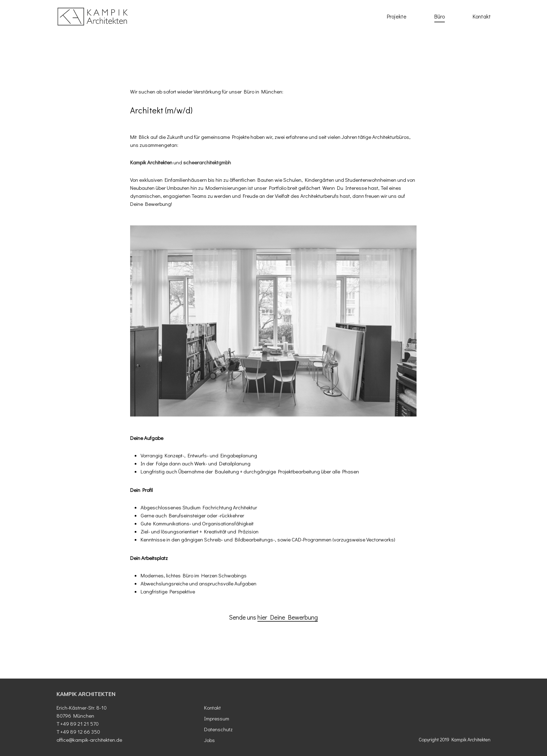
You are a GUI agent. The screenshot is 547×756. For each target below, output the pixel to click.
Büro (440, 16)
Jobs (209, 740)
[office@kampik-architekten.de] (126, 740)
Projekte (397, 16)
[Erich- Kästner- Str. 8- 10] (126, 708)
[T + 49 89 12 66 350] (126, 732)
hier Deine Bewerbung (288, 617)
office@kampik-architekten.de (89, 740)
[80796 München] (126, 716)
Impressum (217, 718)
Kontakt (482, 16)
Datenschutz (218, 729)
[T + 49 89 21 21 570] (126, 724)
